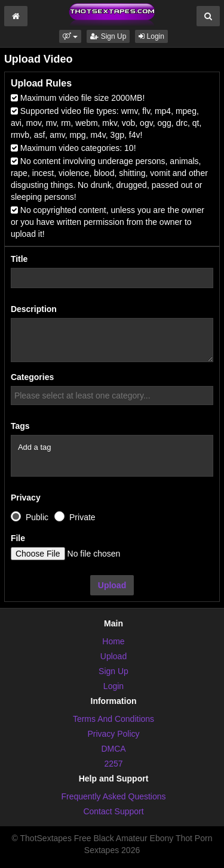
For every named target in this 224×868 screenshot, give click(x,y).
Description (34, 309)
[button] (70, 36)
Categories (32, 377)
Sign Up (108, 36)
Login (151, 36)
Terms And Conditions (113, 719)
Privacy (26, 498)
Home (113, 641)
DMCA (113, 749)
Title (19, 259)
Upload (112, 585)
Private (82, 517)
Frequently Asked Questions (113, 796)
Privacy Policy (113, 734)
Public (37, 517)
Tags (20, 426)
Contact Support (113, 811)
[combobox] (112, 396)
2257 (113, 764)
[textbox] (115, 396)
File (18, 538)
